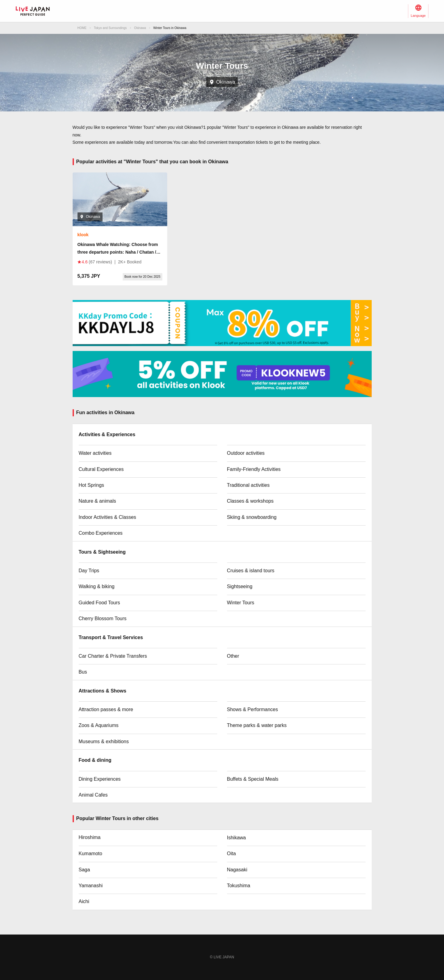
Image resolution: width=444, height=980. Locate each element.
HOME (82, 28)
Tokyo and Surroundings (110, 28)
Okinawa (140, 28)
